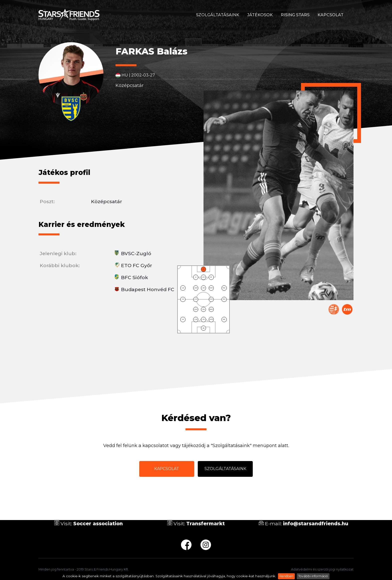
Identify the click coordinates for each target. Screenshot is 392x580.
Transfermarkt (347, 309)
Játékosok (260, 15)
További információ (313, 576)
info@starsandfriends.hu (316, 524)
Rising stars (295, 15)
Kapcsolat (330, 15)
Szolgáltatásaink (218, 15)
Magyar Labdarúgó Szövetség (334, 309)
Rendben (286, 576)
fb (186, 545)
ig (206, 545)
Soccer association (98, 524)
